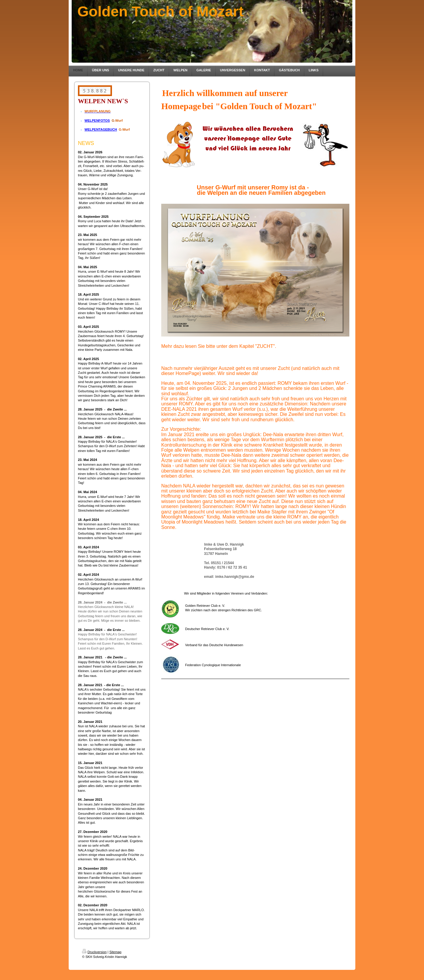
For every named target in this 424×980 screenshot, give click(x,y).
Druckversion (94, 952)
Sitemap (115, 952)
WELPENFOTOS (97, 121)
